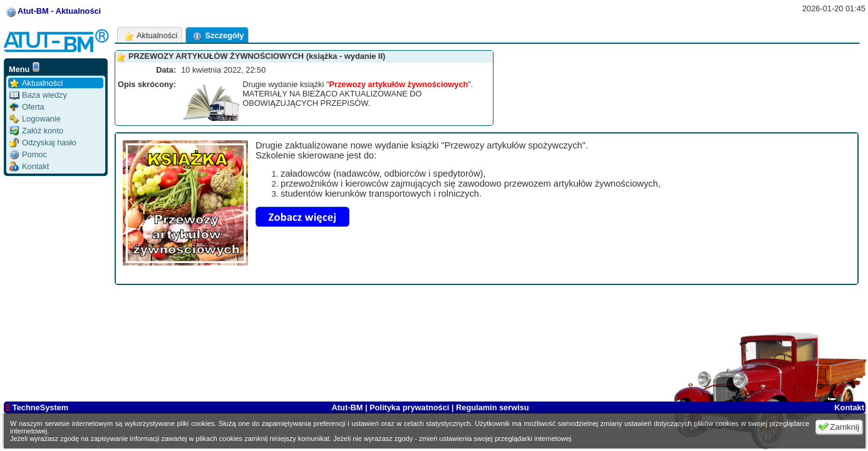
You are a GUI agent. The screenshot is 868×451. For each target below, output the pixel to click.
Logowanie (35, 119)
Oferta (27, 107)
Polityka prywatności (409, 407)
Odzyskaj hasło (43, 143)
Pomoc (28, 154)
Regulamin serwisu (493, 407)
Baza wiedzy (38, 95)
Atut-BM (349, 407)
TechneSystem (37, 407)
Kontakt (29, 166)
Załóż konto (36, 131)
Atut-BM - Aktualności (59, 11)
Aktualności (36, 83)
